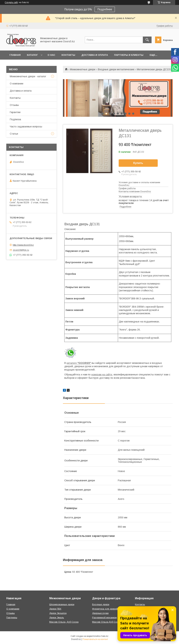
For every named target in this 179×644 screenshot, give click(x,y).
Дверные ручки (100, 613)
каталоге (79, 363)
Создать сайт (11, 2)
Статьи (14, 134)
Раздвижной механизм (104, 618)
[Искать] (147, 40)
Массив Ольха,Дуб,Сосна (106, 622)
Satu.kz (105, 636)
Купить (138, 163)
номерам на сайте (102, 375)
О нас (51, 55)
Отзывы (14, 105)
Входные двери (101, 604)
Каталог (32, 55)
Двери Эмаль (57, 618)
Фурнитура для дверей (105, 609)
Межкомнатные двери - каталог (28, 76)
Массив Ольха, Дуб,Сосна (64, 622)
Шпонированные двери (62, 604)
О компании (17, 84)
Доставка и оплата (95, 55)
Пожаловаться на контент (95, 639)
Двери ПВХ (55, 609)
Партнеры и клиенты (129, 55)
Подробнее (105, 9)
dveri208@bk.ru (21, 250)
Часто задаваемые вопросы (26, 127)
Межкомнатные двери (83, 69)
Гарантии (15, 112)
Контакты (68, 55)
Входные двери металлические (116, 69)
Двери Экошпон (58, 613)
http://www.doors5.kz (23, 245)
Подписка (15, 119)
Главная (15, 55)
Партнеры (12, 618)
